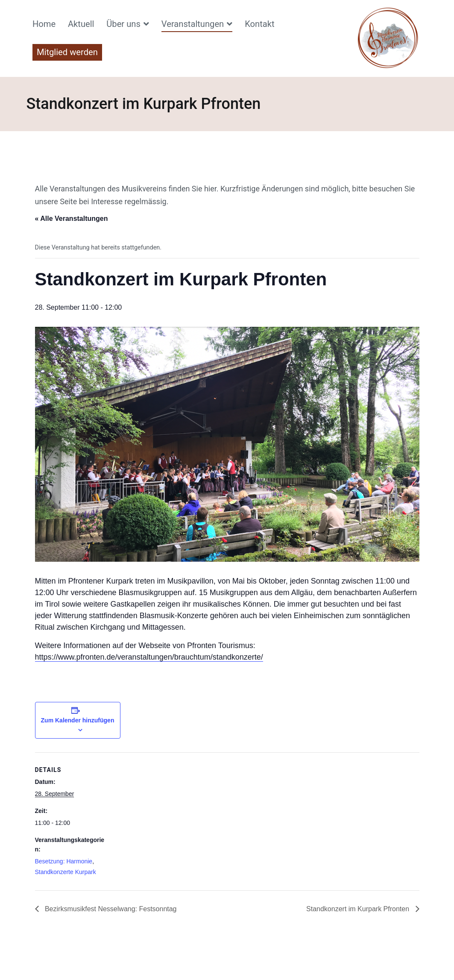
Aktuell (81, 24)
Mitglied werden (67, 52)
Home (44, 24)
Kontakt (259, 24)
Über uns (123, 24)
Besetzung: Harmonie (64, 861)
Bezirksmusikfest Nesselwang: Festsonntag (110, 909)
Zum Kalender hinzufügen (78, 720)
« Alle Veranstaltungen (72, 219)
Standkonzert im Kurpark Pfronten (359, 909)
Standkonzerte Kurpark (66, 872)
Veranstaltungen (193, 24)
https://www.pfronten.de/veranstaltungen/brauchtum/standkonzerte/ (149, 657)
